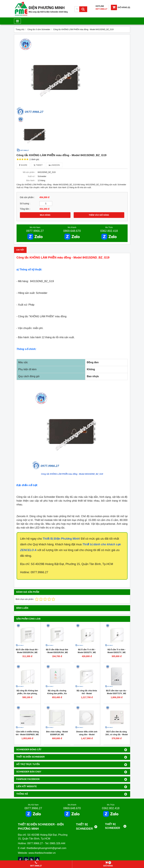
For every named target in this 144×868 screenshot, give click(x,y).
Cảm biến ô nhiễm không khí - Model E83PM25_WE (27, 733)
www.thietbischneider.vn (42, 853)
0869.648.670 (72, 231)
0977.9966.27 (35, 231)
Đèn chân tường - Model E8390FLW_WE (57, 733)
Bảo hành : (31, 181)
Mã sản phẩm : (29, 172)
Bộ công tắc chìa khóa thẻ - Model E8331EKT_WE (87, 694)
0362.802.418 (109, 231)
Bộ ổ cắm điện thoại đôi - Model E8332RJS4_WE (27, 651)
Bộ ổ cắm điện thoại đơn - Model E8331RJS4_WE (57, 651)
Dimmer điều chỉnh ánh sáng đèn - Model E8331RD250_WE (87, 735)
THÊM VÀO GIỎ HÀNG (99, 215)
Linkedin (54, 165)
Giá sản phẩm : (27, 197)
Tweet (38, 165)
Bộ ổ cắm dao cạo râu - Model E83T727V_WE (116, 692)
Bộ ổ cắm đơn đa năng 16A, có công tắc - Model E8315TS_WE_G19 (117, 735)
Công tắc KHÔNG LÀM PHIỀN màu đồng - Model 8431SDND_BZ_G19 (72, 474)
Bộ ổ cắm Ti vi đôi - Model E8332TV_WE (87, 651)
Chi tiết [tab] (20, 250)
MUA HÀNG (45, 215)
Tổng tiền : (25, 209)
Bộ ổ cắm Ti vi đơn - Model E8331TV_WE (116, 651)
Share (23, 165)
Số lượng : (25, 204)
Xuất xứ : (32, 176)
